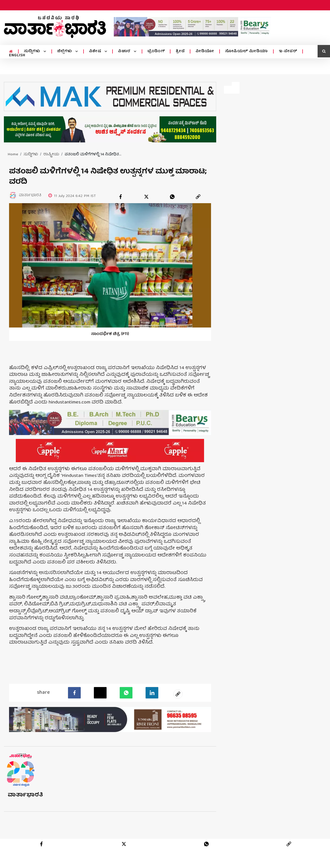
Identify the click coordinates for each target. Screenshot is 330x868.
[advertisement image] (192, 27)
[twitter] (146, 197)
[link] (198, 197)
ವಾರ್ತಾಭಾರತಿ (25, 795)
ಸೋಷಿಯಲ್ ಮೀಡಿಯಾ (246, 51)
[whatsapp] (172, 197)
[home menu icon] (11, 52)
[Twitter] (100, 692)
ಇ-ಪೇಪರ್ (288, 51)
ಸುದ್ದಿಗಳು (33, 51)
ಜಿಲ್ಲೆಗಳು (65, 51)
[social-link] (178, 694)
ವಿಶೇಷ (96, 51)
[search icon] (324, 51)
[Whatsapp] (126, 692)
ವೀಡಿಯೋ (205, 51)
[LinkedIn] (152, 692)
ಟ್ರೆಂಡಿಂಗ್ (156, 51)
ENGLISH (17, 56)
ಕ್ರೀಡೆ (180, 51)
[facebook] (121, 197)
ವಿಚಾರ (125, 51)
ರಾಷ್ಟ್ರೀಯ (51, 155)
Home (13, 155)
